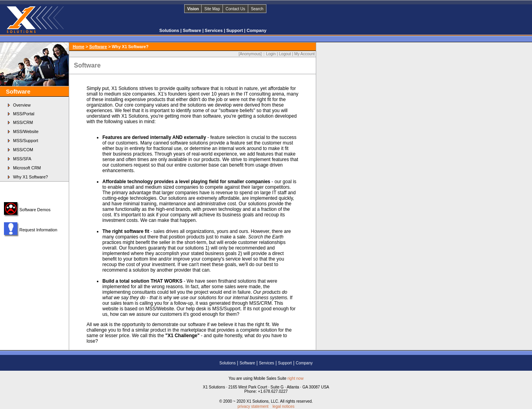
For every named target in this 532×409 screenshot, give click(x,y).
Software (192, 30)
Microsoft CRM (27, 168)
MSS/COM (23, 150)
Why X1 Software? (30, 177)
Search (257, 9)
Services (214, 30)
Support (235, 30)
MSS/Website (26, 131)
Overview (22, 105)
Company (257, 30)
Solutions (170, 30)
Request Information (38, 230)
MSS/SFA (22, 159)
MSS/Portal (24, 114)
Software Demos (35, 210)
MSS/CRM (23, 122)
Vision (193, 9)
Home (79, 47)
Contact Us (235, 9)
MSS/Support (25, 141)
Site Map (212, 9)
